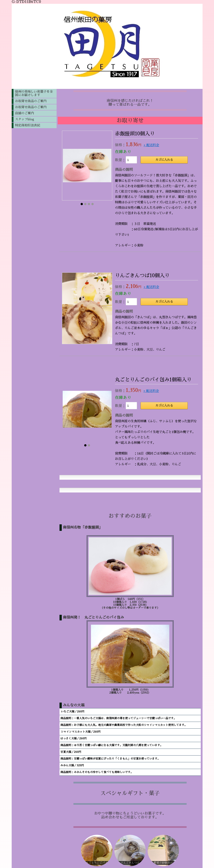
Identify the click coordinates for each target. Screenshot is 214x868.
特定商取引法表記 (28, 125)
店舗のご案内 (24, 113)
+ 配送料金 (151, 145)
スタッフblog (25, 119)
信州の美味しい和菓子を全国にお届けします (34, 93)
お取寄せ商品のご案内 (31, 101)
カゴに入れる (164, 160)
